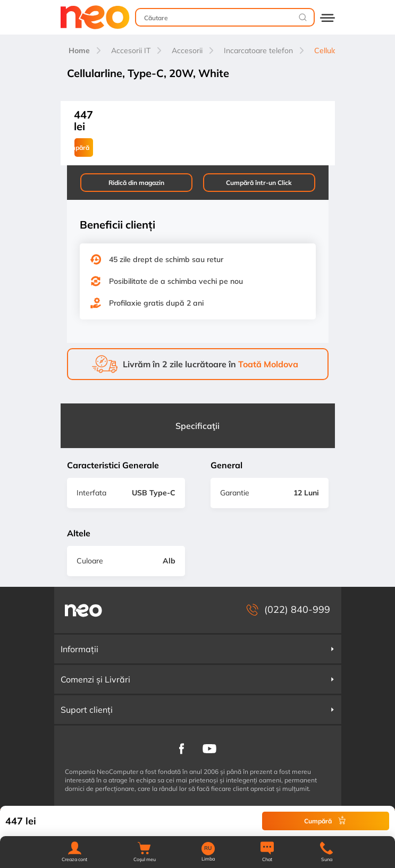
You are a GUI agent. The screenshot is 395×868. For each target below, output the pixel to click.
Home (79, 50)
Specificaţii (197, 426)
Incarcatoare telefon (258, 50)
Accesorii (187, 50)
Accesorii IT (131, 50)
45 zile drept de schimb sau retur (166, 259)
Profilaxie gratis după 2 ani (156, 303)
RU (208, 848)
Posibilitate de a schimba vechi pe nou (176, 281)
